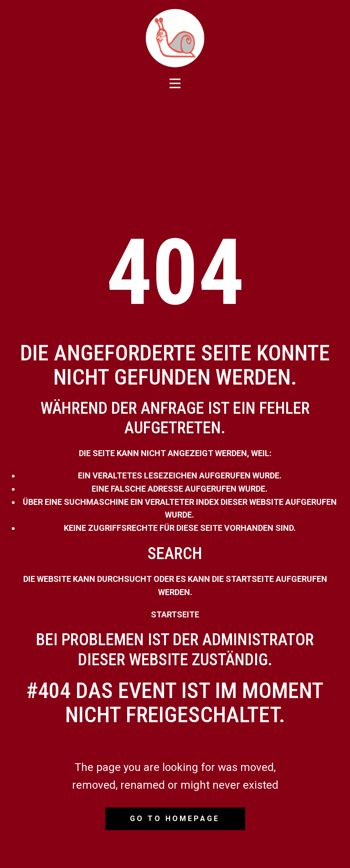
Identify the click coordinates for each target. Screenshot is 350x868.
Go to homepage (175, 819)
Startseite (175, 614)
